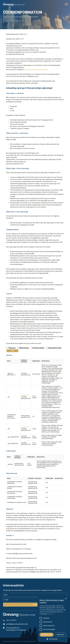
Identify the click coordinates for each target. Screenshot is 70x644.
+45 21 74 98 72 (11, 620)
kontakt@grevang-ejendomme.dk (17, 624)
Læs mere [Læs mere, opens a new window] (51, 614)
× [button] (66, 599)
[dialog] (53, 619)
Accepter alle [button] (47, 635)
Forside (12, 23)
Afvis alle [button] (60, 635)
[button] (53, 639)
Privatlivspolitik (25, 641)
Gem (12, 351)
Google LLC (25, 395)
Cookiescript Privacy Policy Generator (36, 70)
